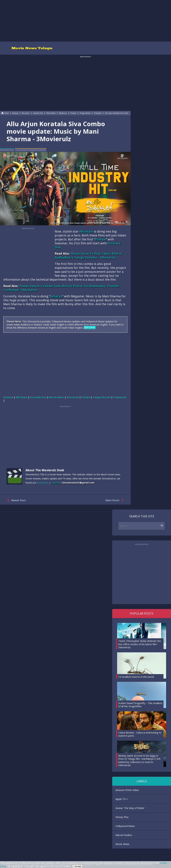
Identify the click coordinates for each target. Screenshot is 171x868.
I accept (77, 866)
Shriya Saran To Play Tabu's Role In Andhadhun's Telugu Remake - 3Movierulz (88, 255)
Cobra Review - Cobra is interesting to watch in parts (140, 734)
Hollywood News (125, 826)
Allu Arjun (86, 231)
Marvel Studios (124, 835)
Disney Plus (122, 817)
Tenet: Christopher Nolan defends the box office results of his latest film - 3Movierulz (140, 644)
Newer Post (16, 500)
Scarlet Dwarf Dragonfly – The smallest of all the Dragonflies (140, 705)
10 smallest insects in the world (136, 677)
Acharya (56, 296)
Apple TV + (122, 799)
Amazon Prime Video (127, 790)
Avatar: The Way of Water (130, 808)
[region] (86, 20)
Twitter (55, 483)
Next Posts (115, 500)
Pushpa (100, 239)
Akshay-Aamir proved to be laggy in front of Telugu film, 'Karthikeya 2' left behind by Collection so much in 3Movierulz (139, 760)
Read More (42, 483)
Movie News (122, 844)
